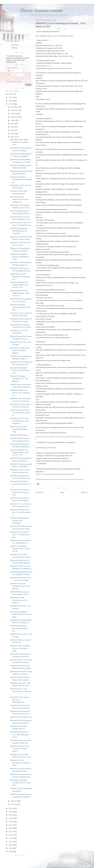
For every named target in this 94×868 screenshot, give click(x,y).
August (13, 120)
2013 (10, 838)
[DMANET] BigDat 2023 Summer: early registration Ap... (20, 393)
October (14, 114)
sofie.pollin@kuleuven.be (63, 68)
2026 (10, 94)
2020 (10, 815)
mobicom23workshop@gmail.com (75, 350)
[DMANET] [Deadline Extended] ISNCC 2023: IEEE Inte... (19, 379)
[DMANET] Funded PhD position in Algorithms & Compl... (19, 257)
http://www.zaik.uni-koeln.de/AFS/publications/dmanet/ (55, 474)
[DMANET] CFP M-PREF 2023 (21, 717)
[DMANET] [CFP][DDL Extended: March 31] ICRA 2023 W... (20, 549)
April (13, 133)
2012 (10, 842)
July (12, 123)
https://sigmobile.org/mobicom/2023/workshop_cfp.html (54, 36)
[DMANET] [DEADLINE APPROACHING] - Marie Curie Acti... (20, 293)
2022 (10, 808)
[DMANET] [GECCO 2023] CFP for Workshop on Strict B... (20, 413)
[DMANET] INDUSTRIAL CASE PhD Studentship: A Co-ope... (20, 734)
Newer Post (39, 492)
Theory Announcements (41, 11)
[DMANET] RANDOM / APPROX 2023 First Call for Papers (21, 614)
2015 (10, 832)
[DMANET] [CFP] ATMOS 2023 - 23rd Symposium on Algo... (20, 535)
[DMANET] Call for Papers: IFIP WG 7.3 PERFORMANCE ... (20, 700)
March (13, 137)
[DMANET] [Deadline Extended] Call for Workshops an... (21, 179)
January (13, 804)
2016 (10, 828)
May (12, 130)
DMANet (14, 48)
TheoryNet (15, 45)
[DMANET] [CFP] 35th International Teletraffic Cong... (19, 429)
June (12, 127)
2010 (10, 848)
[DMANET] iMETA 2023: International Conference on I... (20, 484)
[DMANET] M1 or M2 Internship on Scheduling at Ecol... (20, 276)
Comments (12, 75)
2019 (10, 818)
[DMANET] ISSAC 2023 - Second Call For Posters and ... (20, 691)
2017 (10, 825)
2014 (10, 835)
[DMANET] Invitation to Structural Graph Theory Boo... (19, 628)
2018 (10, 822)
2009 (10, 851)
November (14, 110)
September (14, 117)
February (14, 801)
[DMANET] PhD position (19, 435)
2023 (10, 104)
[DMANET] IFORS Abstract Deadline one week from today (20, 492)
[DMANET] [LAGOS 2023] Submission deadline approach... (20, 350)
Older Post (84, 492)
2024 (10, 101)
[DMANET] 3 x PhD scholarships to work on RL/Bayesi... (19, 600)
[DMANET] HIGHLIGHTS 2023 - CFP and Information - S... (21, 512)
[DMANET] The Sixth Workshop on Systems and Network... (20, 586)
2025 (10, 97)
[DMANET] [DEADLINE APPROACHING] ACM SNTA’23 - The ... (19, 285)
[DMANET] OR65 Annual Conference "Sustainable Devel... (19, 142)
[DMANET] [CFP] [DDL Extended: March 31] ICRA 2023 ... (20, 783)
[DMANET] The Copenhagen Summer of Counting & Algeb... (20, 648)
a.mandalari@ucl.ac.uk (43, 66)
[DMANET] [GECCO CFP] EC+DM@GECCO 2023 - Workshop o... (20, 421)
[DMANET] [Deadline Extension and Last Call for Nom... (20, 307)
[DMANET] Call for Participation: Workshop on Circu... (20, 763)
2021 (10, 812)
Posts (10, 71)
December (14, 107)
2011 (10, 845)
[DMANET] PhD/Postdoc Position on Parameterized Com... (20, 370)
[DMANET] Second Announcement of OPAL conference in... (19, 199)
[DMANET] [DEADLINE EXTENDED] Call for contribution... (19, 231)
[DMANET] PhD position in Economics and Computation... (20, 520)
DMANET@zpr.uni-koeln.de (46, 448)
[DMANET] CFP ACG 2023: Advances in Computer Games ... (20, 749)
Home (62, 492)
